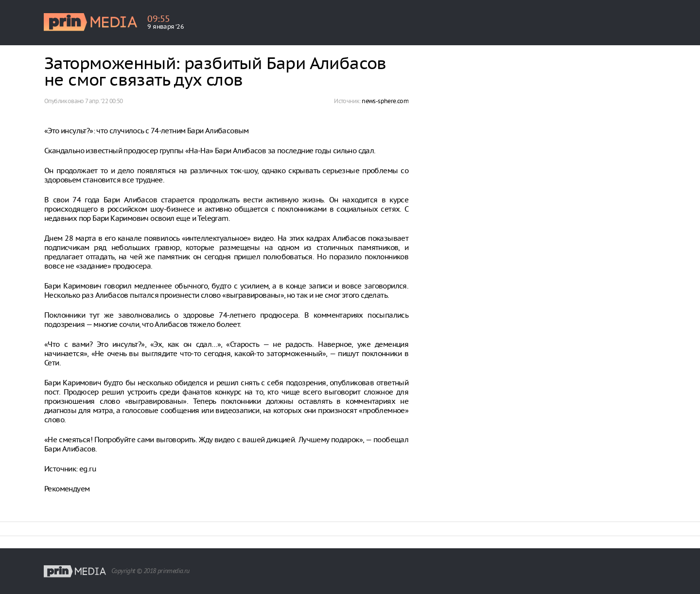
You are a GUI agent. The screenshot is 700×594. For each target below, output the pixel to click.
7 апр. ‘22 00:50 (104, 101)
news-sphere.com (385, 101)
